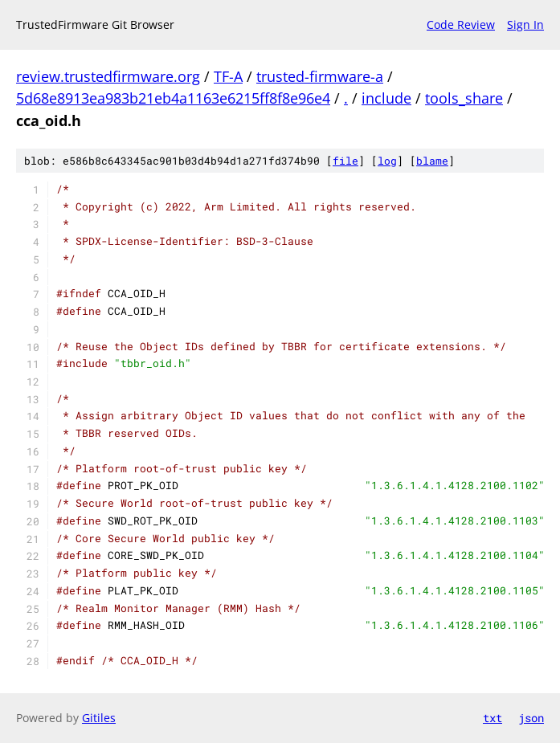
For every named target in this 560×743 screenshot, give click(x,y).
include (386, 98)
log (387, 161)
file (345, 161)
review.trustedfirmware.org (108, 76)
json (531, 718)
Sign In (525, 24)
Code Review (461, 24)
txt (493, 718)
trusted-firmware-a (320, 76)
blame (432, 161)
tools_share (464, 98)
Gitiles (99, 718)
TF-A (228, 76)
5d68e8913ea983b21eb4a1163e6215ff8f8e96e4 (173, 98)
